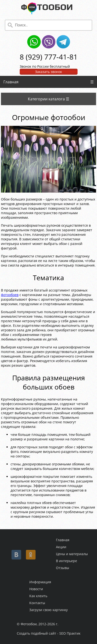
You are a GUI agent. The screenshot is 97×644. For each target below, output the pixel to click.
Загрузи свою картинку (48, 610)
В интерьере (67, 561)
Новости (36, 589)
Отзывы (63, 568)
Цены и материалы (72, 554)
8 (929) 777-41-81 (49, 57)
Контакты (37, 603)
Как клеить (38, 596)
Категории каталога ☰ (48, 99)
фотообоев (10, 295)
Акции (61, 547)
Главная (11, 82)
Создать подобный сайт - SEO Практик (49, 633)
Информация (40, 582)
